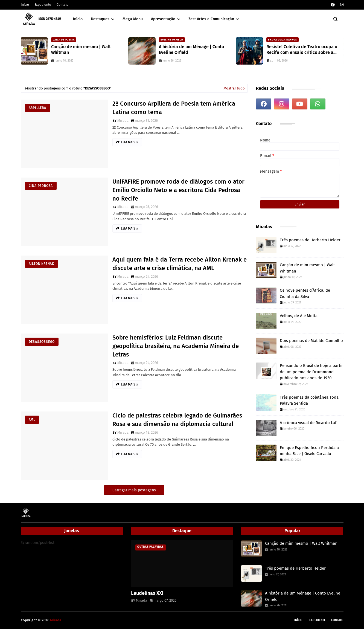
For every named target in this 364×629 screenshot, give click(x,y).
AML (32, 420)
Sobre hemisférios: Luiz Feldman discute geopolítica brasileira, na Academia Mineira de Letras (176, 346)
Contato (62, 5)
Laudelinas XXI (147, 593)
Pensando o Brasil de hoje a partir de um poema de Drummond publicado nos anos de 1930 (311, 372)
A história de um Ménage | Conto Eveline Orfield (191, 50)
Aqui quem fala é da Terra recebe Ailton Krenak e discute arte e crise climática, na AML (180, 264)
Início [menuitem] (78, 19)
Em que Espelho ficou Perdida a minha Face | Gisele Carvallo (309, 451)
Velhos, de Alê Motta (299, 316)
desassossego (42, 342)
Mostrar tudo (234, 88)
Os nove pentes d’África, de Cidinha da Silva (305, 293)
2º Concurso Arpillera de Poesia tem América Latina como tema (174, 108)
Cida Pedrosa (41, 186)
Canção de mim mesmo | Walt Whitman (81, 50)
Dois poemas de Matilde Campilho (311, 341)
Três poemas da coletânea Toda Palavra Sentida (309, 400)
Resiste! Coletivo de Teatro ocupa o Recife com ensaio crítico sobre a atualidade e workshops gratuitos (302, 50)
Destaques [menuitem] (100, 19)
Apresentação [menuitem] (163, 19)
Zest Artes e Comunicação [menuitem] (211, 19)
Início (25, 5)
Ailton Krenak (41, 264)
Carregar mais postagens (134, 490)
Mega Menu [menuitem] (133, 19)
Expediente (43, 5)
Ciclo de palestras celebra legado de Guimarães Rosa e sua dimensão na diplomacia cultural (177, 420)
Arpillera (37, 108)
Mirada (123, 121)
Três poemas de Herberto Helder (310, 240)
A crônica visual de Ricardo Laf (308, 423)
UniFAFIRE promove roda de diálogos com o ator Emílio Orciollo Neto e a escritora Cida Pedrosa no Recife (178, 190)
